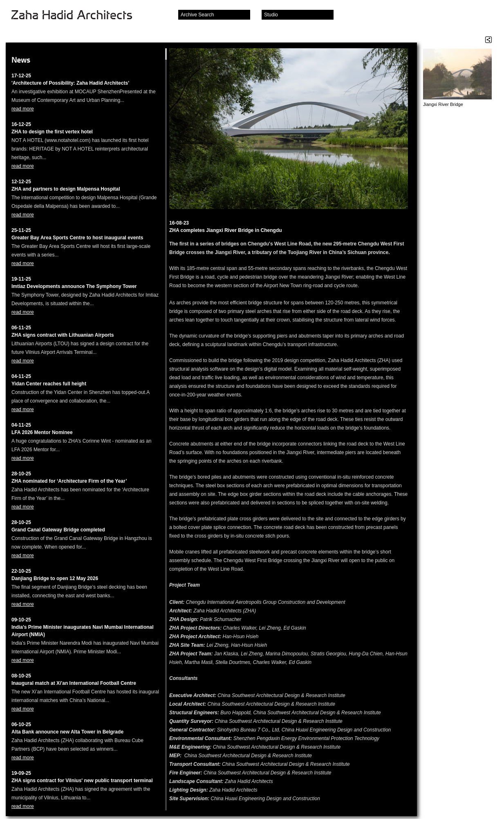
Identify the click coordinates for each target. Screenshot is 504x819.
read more (23, 109)
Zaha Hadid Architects (78, 16)
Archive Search (197, 15)
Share (488, 40)
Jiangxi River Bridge (443, 104)
